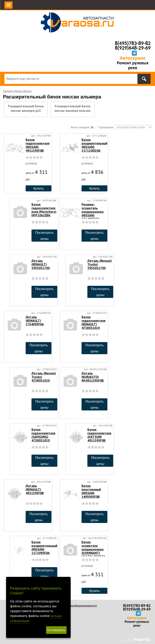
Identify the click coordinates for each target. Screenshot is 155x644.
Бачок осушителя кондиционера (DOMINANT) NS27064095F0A (94, 549)
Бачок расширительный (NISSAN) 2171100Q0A (94, 145)
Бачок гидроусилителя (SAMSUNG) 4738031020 (43, 435)
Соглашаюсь (56, 630)
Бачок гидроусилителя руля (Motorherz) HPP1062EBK (44, 210)
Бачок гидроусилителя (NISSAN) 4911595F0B (38, 145)
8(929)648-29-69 (133, 48)
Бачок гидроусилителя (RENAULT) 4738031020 (93, 322)
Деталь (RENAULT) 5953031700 (41, 264)
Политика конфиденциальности (78, 605)
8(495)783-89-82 (133, 43)
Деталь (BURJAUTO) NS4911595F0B (93, 377)
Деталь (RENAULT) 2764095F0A (35, 320)
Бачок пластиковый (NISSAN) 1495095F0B (91, 491)
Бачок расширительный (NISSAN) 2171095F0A (44, 547)
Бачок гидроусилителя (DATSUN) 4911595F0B (99, 435)
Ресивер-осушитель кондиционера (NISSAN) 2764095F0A (93, 212)
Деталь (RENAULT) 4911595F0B (35, 489)
